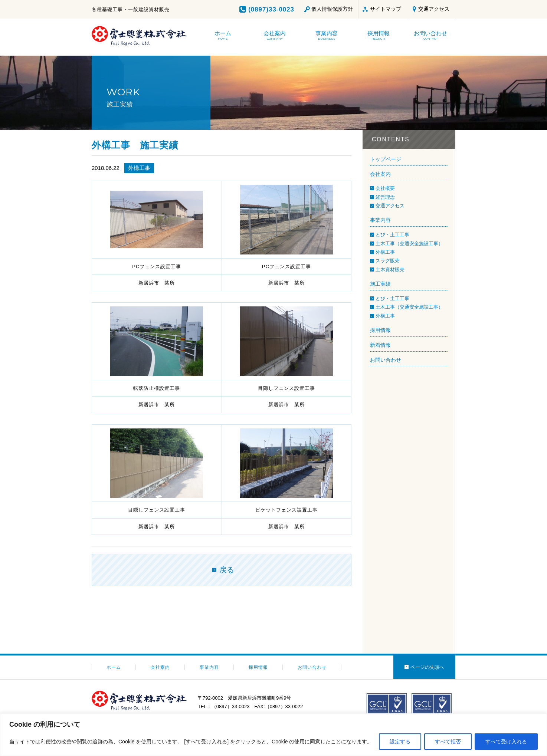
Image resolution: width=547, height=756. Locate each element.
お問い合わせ (386, 360)
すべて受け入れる (506, 742)
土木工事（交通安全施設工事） (409, 244)
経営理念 (385, 197)
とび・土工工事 (392, 235)
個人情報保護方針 (332, 9)
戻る (227, 570)
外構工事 (139, 168)
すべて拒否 (448, 742)
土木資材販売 (390, 269)
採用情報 (380, 330)
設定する (400, 742)
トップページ (386, 159)
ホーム (114, 667)
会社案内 (380, 174)
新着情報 (380, 345)
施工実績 (380, 284)
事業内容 (380, 220)
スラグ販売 (388, 261)
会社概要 (385, 188)
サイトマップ (386, 9)
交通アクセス (434, 9)
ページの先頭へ (427, 667)
